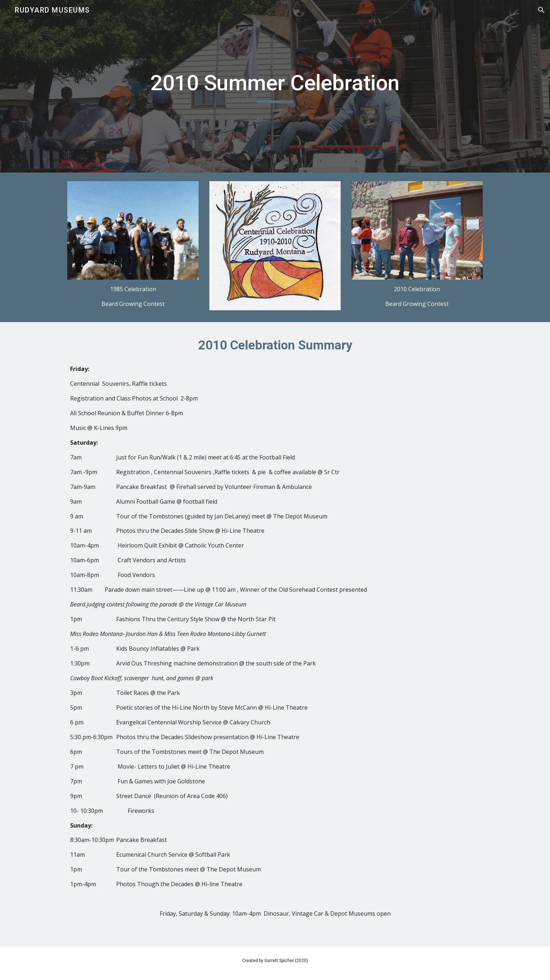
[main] (275, 86)
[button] (541, 10)
